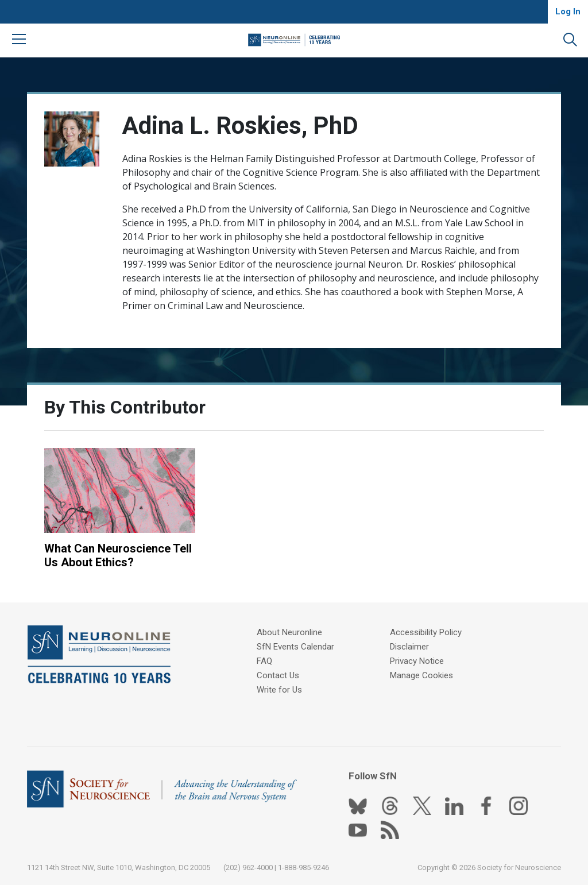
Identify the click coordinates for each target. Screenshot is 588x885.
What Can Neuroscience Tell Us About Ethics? (118, 555)
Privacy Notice (417, 661)
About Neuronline (289, 632)
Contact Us (278, 675)
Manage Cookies (421, 675)
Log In (568, 11)
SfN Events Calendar (295, 647)
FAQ (264, 661)
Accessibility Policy (426, 632)
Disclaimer (409, 647)
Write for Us (279, 690)
